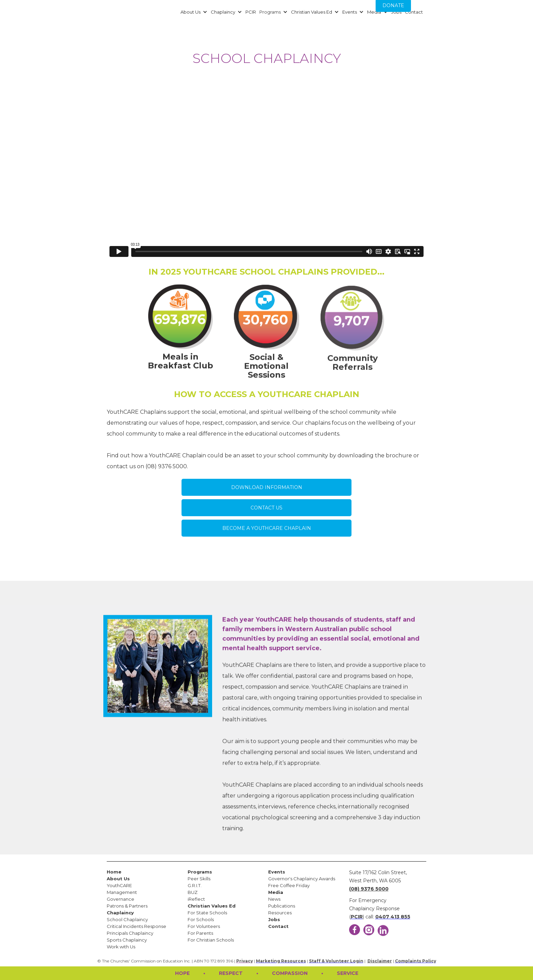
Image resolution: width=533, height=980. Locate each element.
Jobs (396, 12)
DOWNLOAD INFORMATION (267, 494)
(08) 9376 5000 (369, 889)
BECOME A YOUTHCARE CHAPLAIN (267, 535)
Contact (414, 12)
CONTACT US (266, 514)
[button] (193, 12)
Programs (270, 12)
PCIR (251, 12)
